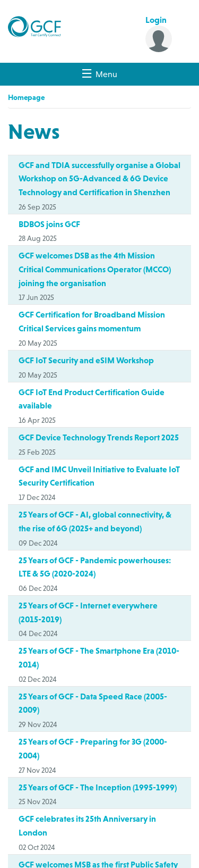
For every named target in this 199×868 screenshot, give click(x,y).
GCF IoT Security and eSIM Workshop (86, 360)
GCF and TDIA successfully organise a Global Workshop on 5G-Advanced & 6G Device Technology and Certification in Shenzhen (99, 178)
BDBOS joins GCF (49, 224)
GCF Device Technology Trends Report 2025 (99, 437)
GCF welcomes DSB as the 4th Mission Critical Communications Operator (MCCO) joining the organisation (95, 269)
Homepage (26, 97)
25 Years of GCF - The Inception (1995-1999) (98, 787)
